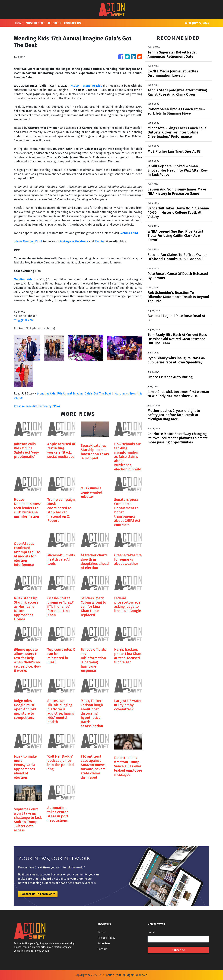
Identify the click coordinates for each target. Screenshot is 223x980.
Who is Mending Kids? (28, 241)
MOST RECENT (35, 23)
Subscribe (178, 950)
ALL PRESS (54, 23)
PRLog (75, 86)
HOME (19, 23)
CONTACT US (72, 23)
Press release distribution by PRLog (37, 406)
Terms (101, 932)
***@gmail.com (24, 320)
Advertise (104, 943)
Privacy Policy (106, 938)
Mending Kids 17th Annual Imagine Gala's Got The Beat (74, 394)
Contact (102, 949)
